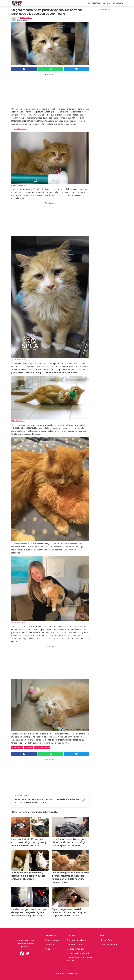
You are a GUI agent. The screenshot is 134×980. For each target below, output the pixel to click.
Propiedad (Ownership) (78, 953)
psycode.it (49, 949)
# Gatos (28, 748)
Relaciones (118, 3)
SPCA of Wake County (18, 185)
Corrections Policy (75, 945)
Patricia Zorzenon (26, 18)
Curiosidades (94, 3)
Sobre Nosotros (52, 940)
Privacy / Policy (106, 940)
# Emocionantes (42, 748)
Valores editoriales (76, 949)
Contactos (50, 945)
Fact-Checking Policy (77, 940)
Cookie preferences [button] (109, 945)
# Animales (17, 748)
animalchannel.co (20, 129)
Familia (106, 3)
